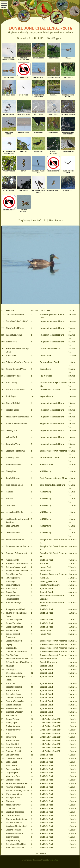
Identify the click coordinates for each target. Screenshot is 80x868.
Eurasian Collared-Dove (17, 563)
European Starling (14, 627)
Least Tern (11, 505)
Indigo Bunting (13, 840)
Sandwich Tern (13, 444)
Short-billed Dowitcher (16, 423)
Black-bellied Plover (15, 328)
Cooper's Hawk (13, 585)
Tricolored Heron (14, 673)
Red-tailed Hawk (13, 694)
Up (37, 853)
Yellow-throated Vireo (16, 369)
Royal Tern (11, 737)
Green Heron (12, 765)
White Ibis (10, 683)
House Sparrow (13, 578)
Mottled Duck (12, 630)
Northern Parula (14, 708)
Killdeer (9, 498)
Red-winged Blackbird (16, 844)
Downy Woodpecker (15, 701)
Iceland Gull (11, 437)
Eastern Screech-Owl (15, 389)
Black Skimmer (13, 740)
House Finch (12, 715)
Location (45, 310)
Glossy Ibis (11, 471)
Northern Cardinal (15, 833)
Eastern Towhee (13, 830)
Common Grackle (14, 751)
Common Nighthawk (15, 451)
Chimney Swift (13, 780)
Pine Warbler (12, 655)
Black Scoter (12, 342)
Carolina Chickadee (15, 812)
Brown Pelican (13, 719)
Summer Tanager (14, 602)
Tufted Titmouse (13, 705)
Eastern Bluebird (14, 823)
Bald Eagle (11, 581)
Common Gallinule (14, 698)
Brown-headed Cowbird (17, 571)
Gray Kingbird (12, 744)
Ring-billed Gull (13, 403)
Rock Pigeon (11, 396)
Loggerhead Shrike (15, 512)
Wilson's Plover (13, 730)
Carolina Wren (13, 815)
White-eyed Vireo (14, 794)
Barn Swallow (12, 526)
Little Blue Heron (14, 758)
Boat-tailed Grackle (15, 848)
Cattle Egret (11, 762)
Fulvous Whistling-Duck (17, 362)
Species (10, 310)
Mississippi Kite (13, 376)
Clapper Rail (11, 648)
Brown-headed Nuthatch (17, 546)
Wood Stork (11, 588)
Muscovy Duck (13, 458)
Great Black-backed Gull (17, 321)
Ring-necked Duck (14, 485)
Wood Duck (11, 355)
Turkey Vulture (13, 726)
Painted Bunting (13, 748)
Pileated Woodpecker (15, 787)
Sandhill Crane (13, 478)
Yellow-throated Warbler (17, 662)
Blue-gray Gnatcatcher (16, 819)
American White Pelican (17, 659)
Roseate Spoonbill (14, 687)
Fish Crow (10, 808)
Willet (9, 733)
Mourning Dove (13, 776)
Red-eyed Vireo (13, 798)
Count (35, 310)
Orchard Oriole (13, 533)
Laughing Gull (12, 773)
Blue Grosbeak (12, 837)
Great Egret (11, 669)
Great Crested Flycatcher (17, 790)
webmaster (53, 860)
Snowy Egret (12, 723)
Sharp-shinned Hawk (16, 609)
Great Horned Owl (14, 574)
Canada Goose (12, 755)
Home (43, 853)
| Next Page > (53, 38)
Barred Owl (11, 592)
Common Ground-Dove (16, 651)
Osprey (9, 644)
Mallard (9, 492)
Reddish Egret (12, 410)
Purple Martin (12, 560)
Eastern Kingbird (14, 620)
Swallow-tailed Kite (15, 539)
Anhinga (10, 666)
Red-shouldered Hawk (16, 567)
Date (71, 310)
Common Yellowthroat (16, 553)
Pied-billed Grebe (14, 464)
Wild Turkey (11, 383)
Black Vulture (12, 690)
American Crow (13, 805)
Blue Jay (10, 801)
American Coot (13, 769)
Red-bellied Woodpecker (17, 783)
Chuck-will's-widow (15, 314)
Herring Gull (12, 430)
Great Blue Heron (14, 641)
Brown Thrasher (13, 623)
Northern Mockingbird (16, 826)
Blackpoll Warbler (14, 712)
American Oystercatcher (17, 417)
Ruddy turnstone (14, 335)
